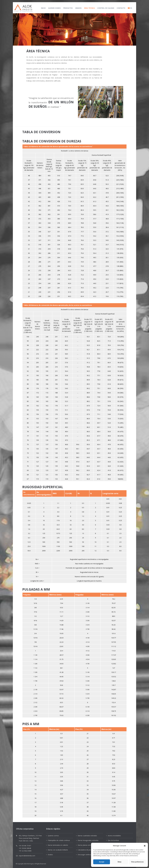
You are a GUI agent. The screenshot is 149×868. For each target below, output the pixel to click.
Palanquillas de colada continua (59, 840)
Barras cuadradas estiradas (87, 836)
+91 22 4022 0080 (25, 851)
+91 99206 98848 (25, 848)
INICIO (43, 8)
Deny (119, 862)
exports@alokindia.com (27, 856)
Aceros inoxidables (114, 836)
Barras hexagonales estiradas (88, 840)
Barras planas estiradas (86, 845)
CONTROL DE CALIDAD (106, 8)
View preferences (137, 862)
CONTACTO (121, 8)
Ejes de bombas (113, 840)
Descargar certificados (86, 855)
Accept (102, 862)
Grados (50, 855)
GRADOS (78, 8)
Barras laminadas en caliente (58, 845)
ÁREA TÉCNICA (89, 8)
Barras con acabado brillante (58, 850)
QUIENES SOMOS (54, 8)
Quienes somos (53, 836)
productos (68, 8)
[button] (145, 846)
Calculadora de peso (85, 850)
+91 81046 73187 (25, 846)
